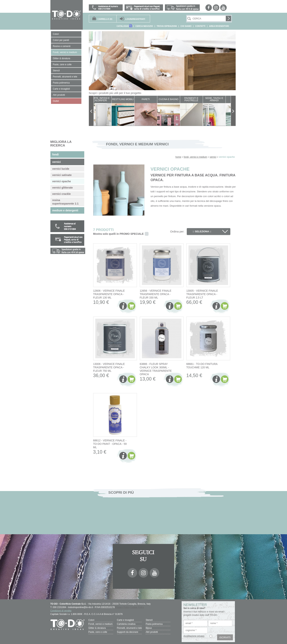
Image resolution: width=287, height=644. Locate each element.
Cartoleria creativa (126, 624)
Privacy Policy (123, 607)
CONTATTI (200, 26)
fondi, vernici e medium (195, 157)
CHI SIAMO (186, 26)
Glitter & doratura (97, 628)
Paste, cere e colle (98, 632)
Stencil (149, 620)
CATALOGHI (124, 26)
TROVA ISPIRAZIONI (167, 26)
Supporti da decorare (128, 632)
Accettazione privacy (194, 636)
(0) (105, 19)
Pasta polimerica (154, 624)
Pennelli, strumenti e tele (129, 628)
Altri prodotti (152, 632)
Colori (91, 620)
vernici (213, 157)
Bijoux (149, 628)
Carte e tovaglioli (125, 620)
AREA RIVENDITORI (219, 26)
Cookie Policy (137, 607)
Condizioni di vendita (61, 611)
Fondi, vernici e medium (101, 624)
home (178, 157)
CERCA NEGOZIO (144, 26)
